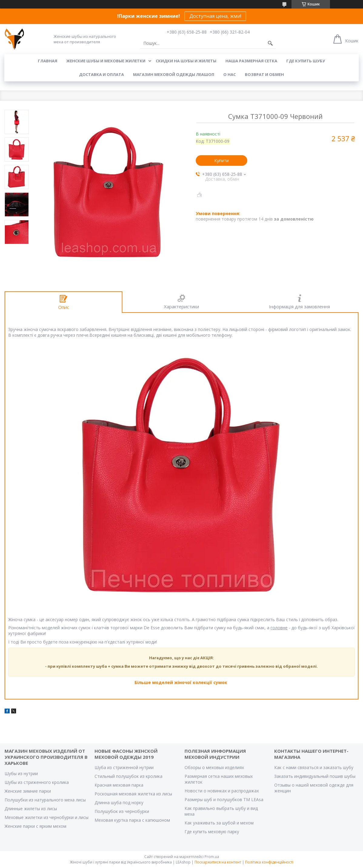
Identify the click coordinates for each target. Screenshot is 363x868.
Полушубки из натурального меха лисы (45, 800)
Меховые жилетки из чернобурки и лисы (47, 817)
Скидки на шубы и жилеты (186, 61)
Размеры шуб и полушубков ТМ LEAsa (224, 799)
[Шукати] (270, 43)
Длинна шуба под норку (119, 802)
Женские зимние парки (28, 791)
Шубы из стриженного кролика (37, 782)
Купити (221, 160)
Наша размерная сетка (251, 61)
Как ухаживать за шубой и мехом (219, 823)
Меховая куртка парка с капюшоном (132, 820)
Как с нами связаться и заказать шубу (314, 767)
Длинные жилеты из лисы (31, 809)
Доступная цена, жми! (215, 16)
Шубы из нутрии (21, 773)
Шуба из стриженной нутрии (124, 767)
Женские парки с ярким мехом (35, 826)
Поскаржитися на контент (218, 862)
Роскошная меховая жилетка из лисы (133, 794)
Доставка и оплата (102, 74)
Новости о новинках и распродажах (222, 791)
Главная (48, 61)
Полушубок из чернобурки (122, 811)
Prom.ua (212, 857)
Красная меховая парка (119, 785)
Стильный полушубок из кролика (128, 776)
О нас (230, 74)
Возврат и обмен (264, 74)
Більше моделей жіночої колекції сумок (181, 682)
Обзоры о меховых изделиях (214, 767)
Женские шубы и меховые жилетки (106, 61)
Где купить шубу (306, 61)
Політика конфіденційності (269, 862)
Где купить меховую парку (212, 832)
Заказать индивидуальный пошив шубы (315, 776)
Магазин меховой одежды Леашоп (174, 74)
